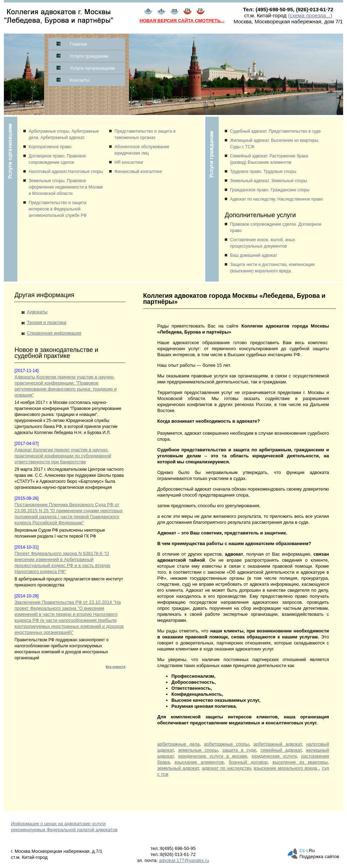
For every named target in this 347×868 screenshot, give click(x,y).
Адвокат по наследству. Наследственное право (277, 199)
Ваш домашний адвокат (254, 255)
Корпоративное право (50, 147)
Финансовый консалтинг (138, 172)
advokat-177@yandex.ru (184, 860)
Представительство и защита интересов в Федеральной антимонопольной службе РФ (58, 209)
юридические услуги (274, 756)
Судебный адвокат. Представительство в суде (275, 131)
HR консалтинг (129, 162)
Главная (78, 44)
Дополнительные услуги (260, 215)
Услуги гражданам (89, 56)
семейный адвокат (281, 750)
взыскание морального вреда (286, 768)
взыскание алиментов (199, 762)
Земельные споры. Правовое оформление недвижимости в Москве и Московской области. (66, 187)
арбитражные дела (178, 744)
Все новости (116, 667)
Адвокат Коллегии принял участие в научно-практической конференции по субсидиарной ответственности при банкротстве (63, 456)
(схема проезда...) (310, 15)
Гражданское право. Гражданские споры (270, 190)
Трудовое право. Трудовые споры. (264, 172)
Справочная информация (54, 333)
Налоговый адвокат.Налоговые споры (66, 172)
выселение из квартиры (300, 762)
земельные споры (198, 750)
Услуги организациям (92, 68)
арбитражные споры (227, 744)
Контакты (80, 80)
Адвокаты (37, 312)
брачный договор (248, 762)
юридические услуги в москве (213, 756)
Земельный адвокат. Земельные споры (269, 181)
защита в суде (239, 750)
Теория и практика (46, 322)
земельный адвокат (178, 768)
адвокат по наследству (226, 768)
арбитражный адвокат (278, 744)
